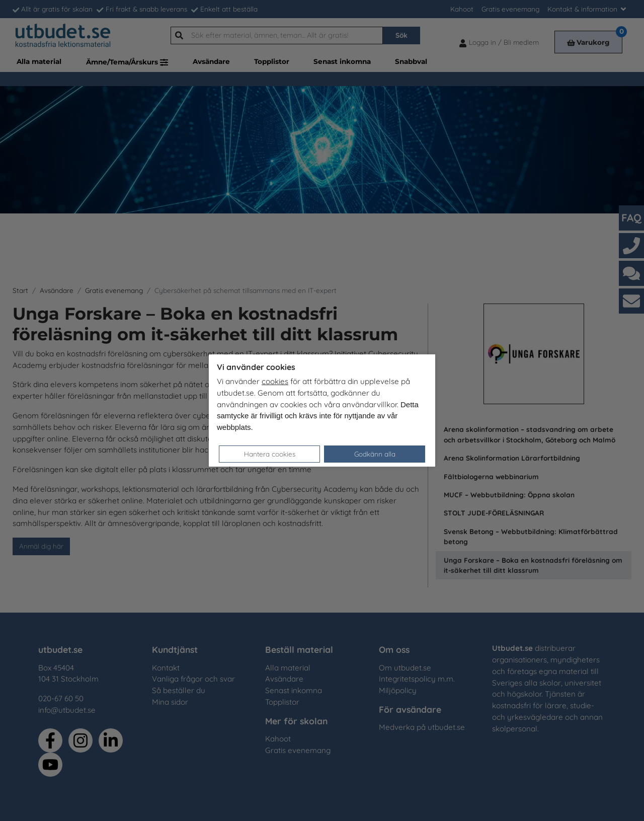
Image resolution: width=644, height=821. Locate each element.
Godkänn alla (375, 454)
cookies (275, 381)
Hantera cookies (270, 454)
